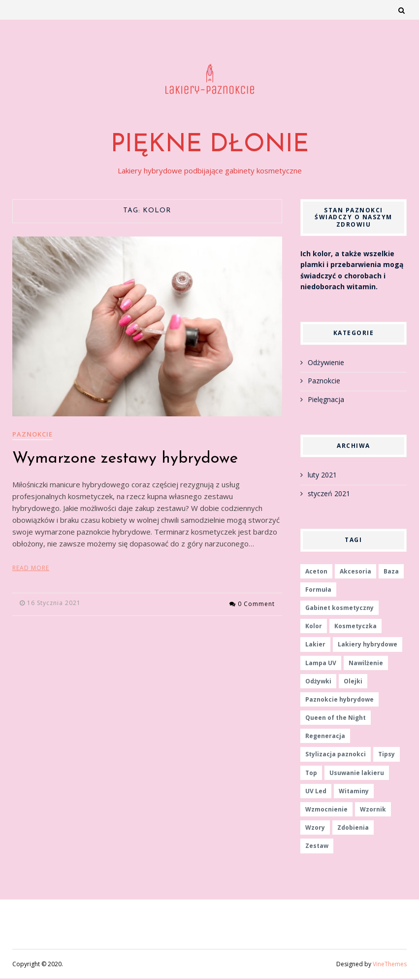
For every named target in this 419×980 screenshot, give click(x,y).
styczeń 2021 (329, 495)
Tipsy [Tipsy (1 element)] (387, 756)
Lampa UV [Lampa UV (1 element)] (321, 664)
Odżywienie (326, 364)
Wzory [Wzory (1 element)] (315, 829)
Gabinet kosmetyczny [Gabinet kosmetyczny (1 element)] (339, 609)
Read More (31, 569)
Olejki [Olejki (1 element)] (353, 683)
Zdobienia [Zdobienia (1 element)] (353, 829)
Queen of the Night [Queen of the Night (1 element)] (336, 719)
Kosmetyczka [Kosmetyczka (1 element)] (355, 627)
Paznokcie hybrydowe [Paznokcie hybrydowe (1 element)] (339, 701)
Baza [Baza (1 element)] (391, 572)
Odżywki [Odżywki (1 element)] (318, 683)
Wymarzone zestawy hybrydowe (125, 460)
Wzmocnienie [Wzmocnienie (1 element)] (326, 811)
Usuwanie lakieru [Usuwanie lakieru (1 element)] (357, 774)
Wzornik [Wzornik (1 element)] (373, 811)
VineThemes (390, 965)
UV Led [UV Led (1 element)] (316, 793)
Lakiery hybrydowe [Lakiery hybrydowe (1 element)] (368, 646)
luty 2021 (322, 476)
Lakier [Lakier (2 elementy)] (315, 646)
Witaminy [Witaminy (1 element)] (354, 793)
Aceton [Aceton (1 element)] (316, 572)
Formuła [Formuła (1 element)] (318, 591)
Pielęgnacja (326, 400)
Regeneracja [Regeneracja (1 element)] (325, 737)
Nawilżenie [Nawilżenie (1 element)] (366, 664)
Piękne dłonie (210, 147)
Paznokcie (32, 436)
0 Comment (256, 604)
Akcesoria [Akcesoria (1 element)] (355, 572)
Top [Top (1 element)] (311, 774)
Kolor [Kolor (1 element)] (314, 627)
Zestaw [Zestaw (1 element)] (317, 847)
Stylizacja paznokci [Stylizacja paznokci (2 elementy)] (336, 756)
